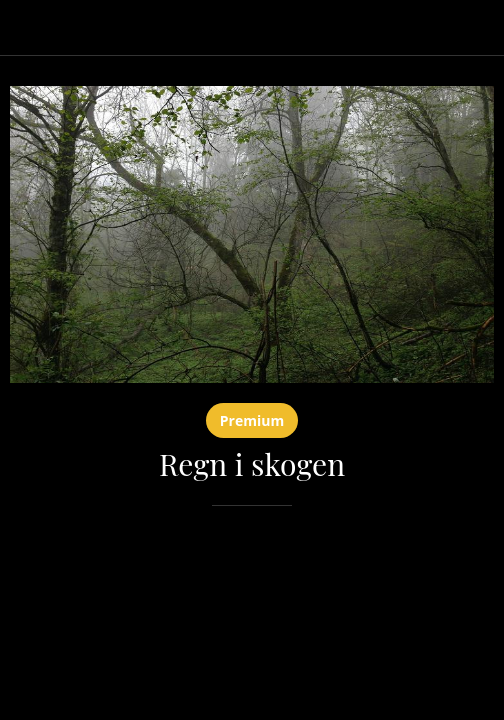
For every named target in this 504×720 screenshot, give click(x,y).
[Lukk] (28, 28)
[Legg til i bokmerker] (470, 566)
